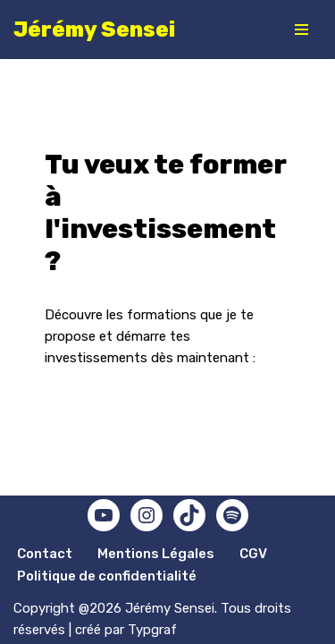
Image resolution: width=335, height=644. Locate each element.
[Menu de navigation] (301, 30)
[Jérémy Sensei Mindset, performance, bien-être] (94, 30)
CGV (253, 554)
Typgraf (152, 630)
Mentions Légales (156, 554)
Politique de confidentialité (107, 576)
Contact (45, 554)
